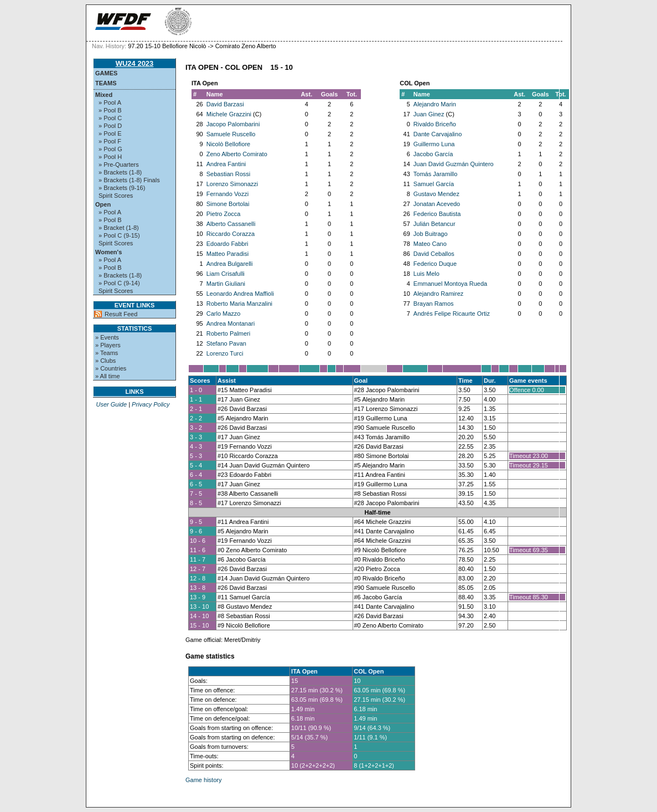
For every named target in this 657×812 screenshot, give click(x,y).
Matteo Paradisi (227, 254)
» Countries (111, 368)
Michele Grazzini (229, 114)
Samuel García (434, 184)
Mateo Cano (430, 244)
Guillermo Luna (434, 144)
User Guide (111, 404)
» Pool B (110, 110)
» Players (108, 345)
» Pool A (110, 102)
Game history (203, 780)
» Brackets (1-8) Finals (129, 180)
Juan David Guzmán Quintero (454, 164)
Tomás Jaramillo (435, 174)
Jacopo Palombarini (233, 124)
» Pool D (110, 126)
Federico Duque (435, 264)
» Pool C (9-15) (119, 235)
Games (106, 73)
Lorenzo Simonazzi (232, 184)
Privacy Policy (151, 404)
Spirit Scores (116, 196)
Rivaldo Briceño (435, 124)
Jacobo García (433, 154)
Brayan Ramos (434, 304)
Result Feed (121, 314)
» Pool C (110, 118)
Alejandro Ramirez (438, 294)
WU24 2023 (135, 63)
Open (103, 204)
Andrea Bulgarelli (230, 264)
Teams (106, 83)
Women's (108, 252)
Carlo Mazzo (224, 314)
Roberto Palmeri (228, 333)
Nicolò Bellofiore (228, 144)
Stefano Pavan (226, 343)
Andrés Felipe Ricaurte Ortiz (452, 314)
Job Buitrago (431, 234)
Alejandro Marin (435, 104)
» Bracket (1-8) (119, 228)
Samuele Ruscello (231, 134)
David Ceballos (434, 254)
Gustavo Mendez (436, 194)
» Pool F (110, 141)
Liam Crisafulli (226, 274)
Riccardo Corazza (231, 234)
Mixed (104, 95)
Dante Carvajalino (438, 134)
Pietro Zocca (224, 214)
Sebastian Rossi (229, 174)
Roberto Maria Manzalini (239, 304)
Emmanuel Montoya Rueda (450, 284)
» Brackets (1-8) (120, 172)
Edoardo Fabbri (227, 244)
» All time (108, 376)
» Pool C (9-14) (119, 283)
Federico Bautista (437, 214)
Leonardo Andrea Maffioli (240, 294)
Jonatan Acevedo (437, 204)
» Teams (107, 353)
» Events (107, 337)
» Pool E (110, 133)
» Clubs (105, 361)
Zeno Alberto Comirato (237, 154)
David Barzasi (225, 104)
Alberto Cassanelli (231, 224)
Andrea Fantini (226, 164)
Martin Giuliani (226, 284)
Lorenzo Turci (225, 353)
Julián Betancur (434, 224)
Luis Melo (426, 274)
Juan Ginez (429, 114)
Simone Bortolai (228, 204)
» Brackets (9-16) (122, 188)
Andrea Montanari (231, 323)
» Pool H (110, 157)
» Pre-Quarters (119, 165)
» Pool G (110, 149)
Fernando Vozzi (227, 194)
